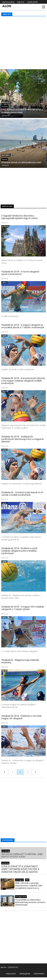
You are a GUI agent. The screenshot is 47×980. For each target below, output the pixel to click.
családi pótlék (32, 2)
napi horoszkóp (8, 2)
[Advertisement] (23, 42)
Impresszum (11, 974)
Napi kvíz (21, 2)
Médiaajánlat (25, 974)
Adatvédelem (39, 974)
